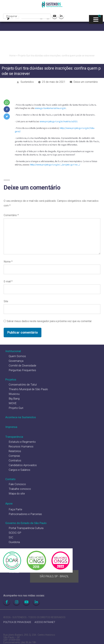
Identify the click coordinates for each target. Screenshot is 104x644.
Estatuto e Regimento (22, 442)
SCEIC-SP (15, 533)
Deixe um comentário (86, 82)
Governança (16, 361)
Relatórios (15, 451)
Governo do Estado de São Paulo (26, 523)
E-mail (8, 281)
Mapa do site (17, 493)
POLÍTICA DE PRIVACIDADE (17, 622)
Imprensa (11, 427)
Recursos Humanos (21, 446)
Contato (10, 479)
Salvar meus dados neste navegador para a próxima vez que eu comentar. (49, 321)
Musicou (14, 394)
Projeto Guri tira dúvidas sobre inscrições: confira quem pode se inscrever (56, 56)
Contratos (15, 460)
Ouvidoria (14, 542)
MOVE (13, 403)
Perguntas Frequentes (22, 370)
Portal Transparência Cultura (26, 528)
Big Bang (14, 399)
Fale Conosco (17, 484)
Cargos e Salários (19, 470)
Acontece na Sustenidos (21, 417)
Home (13, 56)
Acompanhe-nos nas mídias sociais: (24, 596)
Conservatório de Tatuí (23, 384)
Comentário (11, 215)
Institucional (13, 351)
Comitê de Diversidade (22, 365)
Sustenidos (27, 82)
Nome (8, 262)
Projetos (11, 379)
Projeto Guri (16, 408)
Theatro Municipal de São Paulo (28, 389)
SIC (11, 537)
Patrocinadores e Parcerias (25, 514)
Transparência (14, 437)
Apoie (9, 503)
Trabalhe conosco (20, 489)
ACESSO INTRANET (45, 622)
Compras (14, 456)
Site (6, 301)
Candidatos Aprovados (23, 465)
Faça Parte (15, 509)
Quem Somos (17, 356)
